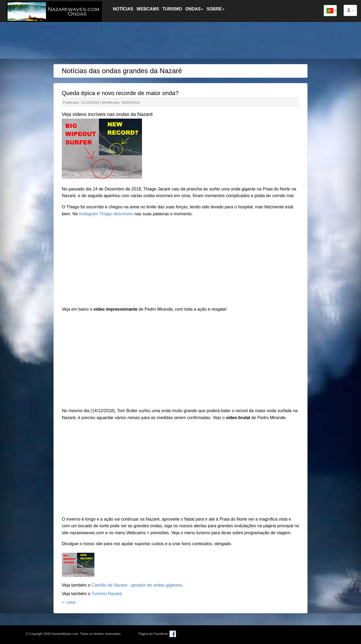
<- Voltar (69, 602)
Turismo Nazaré (107, 594)
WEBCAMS (148, 9)
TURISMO (172, 9)
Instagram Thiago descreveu (106, 214)
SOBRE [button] (215, 9)
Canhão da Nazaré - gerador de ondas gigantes (137, 585)
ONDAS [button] (194, 9)
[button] (350, 10)
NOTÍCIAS (123, 9)
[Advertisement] (180, 41)
